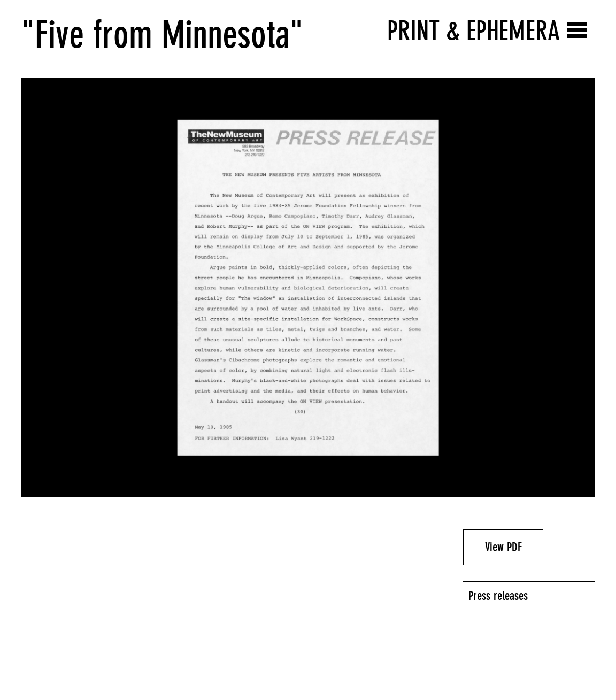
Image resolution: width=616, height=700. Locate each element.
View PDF (503, 547)
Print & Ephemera (473, 31)
